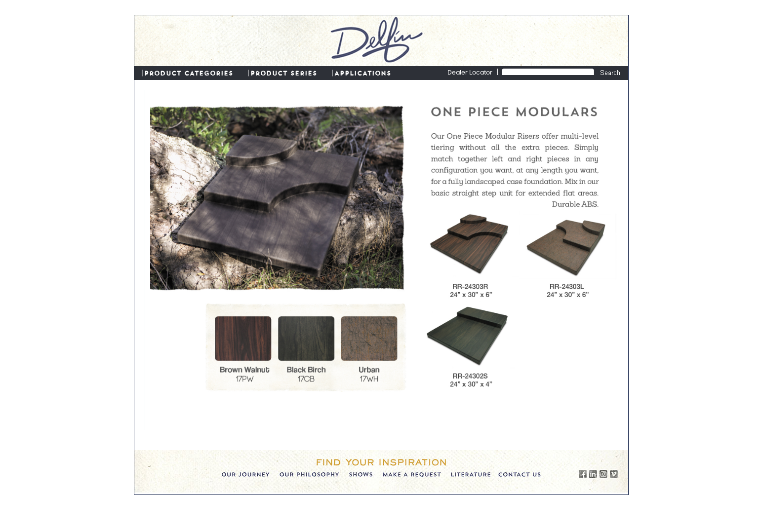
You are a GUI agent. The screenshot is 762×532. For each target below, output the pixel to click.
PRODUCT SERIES (284, 73)
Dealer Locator (470, 73)
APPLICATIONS (363, 73)
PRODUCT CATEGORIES (189, 73)
